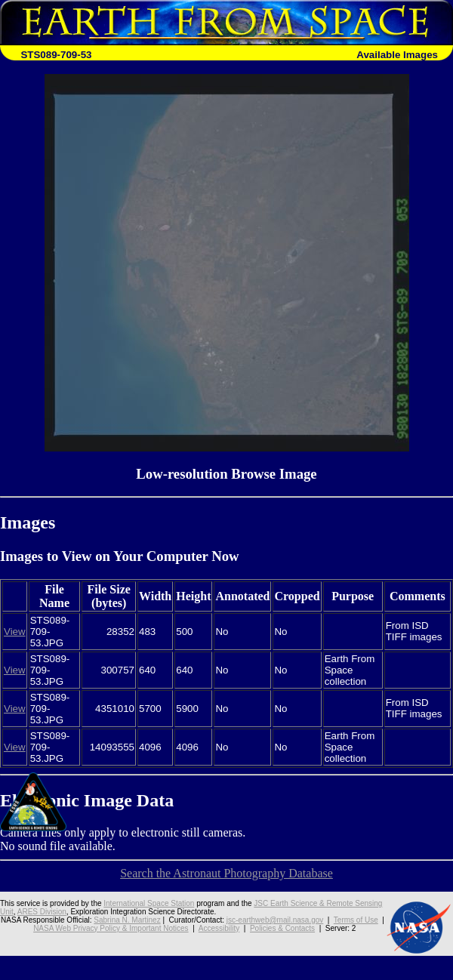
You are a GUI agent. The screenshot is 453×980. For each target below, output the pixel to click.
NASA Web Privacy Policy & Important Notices (111, 928)
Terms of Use (356, 920)
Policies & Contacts (282, 928)
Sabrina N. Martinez (127, 920)
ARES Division (42, 912)
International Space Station (149, 903)
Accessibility (219, 928)
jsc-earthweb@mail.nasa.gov (275, 920)
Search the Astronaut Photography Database (226, 873)
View (15, 632)
